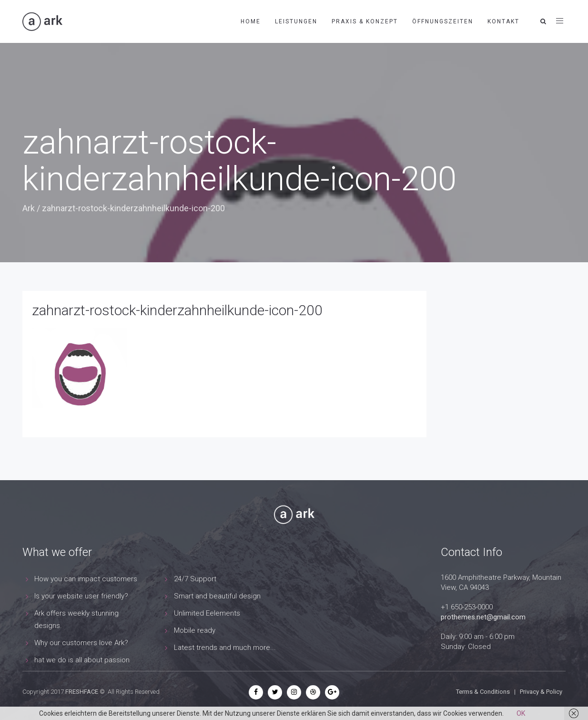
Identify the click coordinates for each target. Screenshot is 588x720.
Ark (29, 208)
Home (251, 21)
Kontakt (503, 21)
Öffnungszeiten (443, 21)
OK (521, 713)
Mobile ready (195, 630)
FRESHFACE (82, 692)
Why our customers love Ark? (81, 643)
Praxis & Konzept (365, 21)
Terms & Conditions (483, 692)
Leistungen (296, 21)
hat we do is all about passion (82, 660)
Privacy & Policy (541, 692)
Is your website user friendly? (81, 596)
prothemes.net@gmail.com (483, 617)
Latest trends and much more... (225, 648)
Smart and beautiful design (217, 596)
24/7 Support (195, 579)
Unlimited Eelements (207, 613)
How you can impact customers (86, 579)
